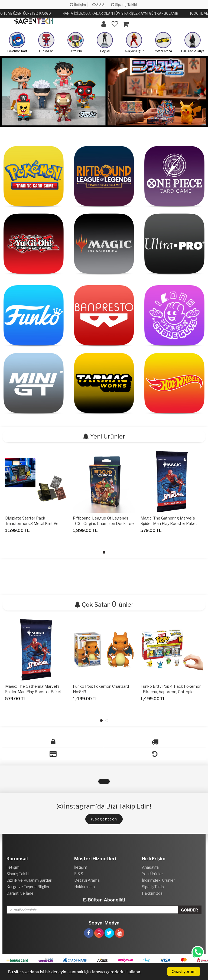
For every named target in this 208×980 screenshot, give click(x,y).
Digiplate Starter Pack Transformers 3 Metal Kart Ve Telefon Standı (32, 523)
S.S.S (98, 5)
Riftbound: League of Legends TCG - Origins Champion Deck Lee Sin (103, 523)
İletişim (78, 5)
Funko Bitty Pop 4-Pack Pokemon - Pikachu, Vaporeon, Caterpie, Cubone (171, 692)
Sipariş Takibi (124, 5)
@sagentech (104, 819)
